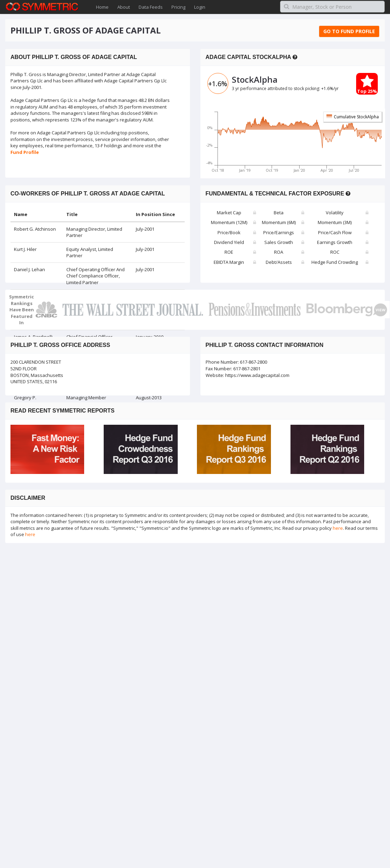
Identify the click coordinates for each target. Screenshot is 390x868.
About (124, 7)
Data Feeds (151, 7)
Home (102, 7)
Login (200, 7)
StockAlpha (255, 79)
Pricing (178, 7)
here (338, 528)
